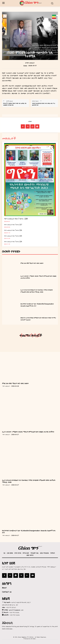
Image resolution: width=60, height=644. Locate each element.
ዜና (30, 49)
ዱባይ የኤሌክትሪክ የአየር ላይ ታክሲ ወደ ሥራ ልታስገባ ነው (44, 104)
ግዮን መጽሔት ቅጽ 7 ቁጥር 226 (13, 230)
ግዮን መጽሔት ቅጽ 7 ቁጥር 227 (13, 225)
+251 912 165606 (14, 613)
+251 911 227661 (11, 607)
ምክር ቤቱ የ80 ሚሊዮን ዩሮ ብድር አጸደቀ (32, 263)
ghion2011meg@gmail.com (16, 610)
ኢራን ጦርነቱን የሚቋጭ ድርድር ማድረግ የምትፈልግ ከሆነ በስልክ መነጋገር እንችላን (28, 432)
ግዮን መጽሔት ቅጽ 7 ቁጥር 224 (13, 242)
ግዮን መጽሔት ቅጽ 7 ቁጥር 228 (16, 219)
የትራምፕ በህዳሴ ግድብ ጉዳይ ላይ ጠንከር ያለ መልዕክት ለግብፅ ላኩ (15, 104)
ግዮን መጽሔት (30, 63)
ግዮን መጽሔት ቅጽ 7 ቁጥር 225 (13, 236)
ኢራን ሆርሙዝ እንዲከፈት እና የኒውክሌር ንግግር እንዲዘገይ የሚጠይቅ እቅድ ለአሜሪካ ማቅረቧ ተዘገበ (37, 291)
